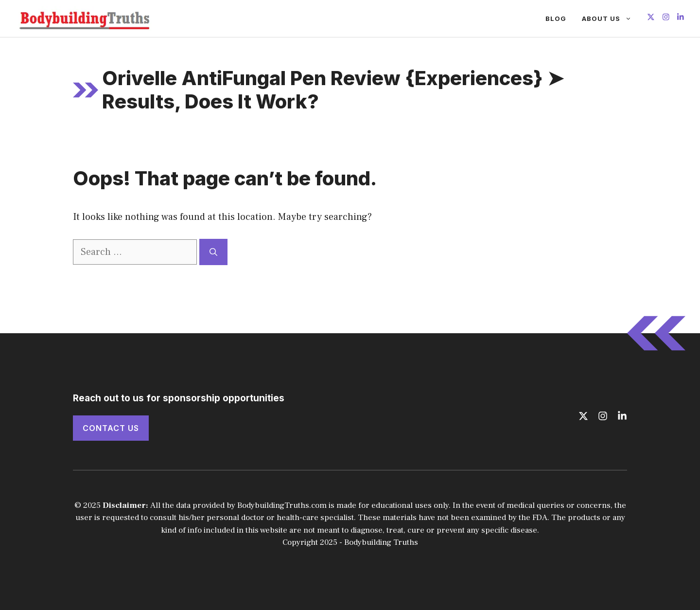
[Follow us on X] (651, 18)
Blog (556, 18)
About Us (611, 18)
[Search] (213, 252)
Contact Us (111, 428)
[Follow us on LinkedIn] (681, 18)
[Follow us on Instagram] (666, 18)
